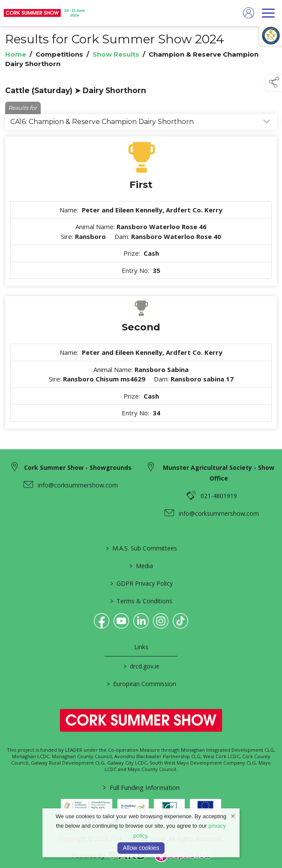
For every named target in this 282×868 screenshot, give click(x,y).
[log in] (249, 13)
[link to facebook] (102, 621)
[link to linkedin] (141, 621)
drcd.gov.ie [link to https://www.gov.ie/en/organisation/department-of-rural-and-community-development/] (141, 666)
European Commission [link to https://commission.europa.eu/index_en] (141, 684)
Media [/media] (141, 566)
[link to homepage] (45, 13)
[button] (274, 83)
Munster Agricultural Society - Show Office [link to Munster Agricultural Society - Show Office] (219, 473)
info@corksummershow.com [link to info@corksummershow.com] (78, 485)
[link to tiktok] (180, 621)
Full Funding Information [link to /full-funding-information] (141, 787)
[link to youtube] (121, 621)
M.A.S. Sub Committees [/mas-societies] (141, 548)
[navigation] (268, 13)
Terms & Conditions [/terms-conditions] (141, 601)
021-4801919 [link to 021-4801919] (219, 496)
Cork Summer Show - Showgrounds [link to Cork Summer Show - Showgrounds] (78, 467)
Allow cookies (141, 848)
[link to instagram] (161, 621)
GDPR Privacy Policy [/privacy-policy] (141, 583)
